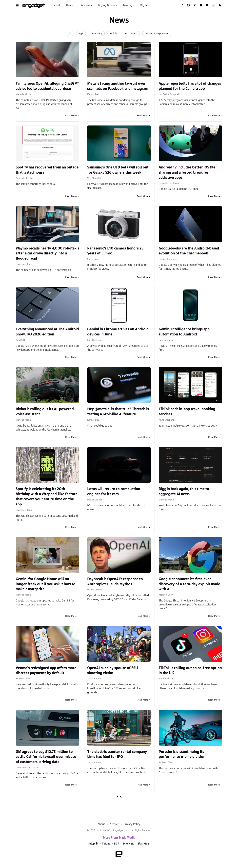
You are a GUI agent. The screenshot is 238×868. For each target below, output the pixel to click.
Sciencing (129, 844)
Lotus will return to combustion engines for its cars (114, 491)
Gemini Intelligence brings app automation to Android (184, 332)
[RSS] (220, 5)
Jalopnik (93, 844)
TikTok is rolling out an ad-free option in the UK (190, 671)
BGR (117, 844)
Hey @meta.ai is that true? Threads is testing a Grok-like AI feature (118, 412)
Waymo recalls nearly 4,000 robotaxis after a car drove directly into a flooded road (47, 253)
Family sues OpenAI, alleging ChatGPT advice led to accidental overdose (47, 86)
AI (70, 34)
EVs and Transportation (157, 34)
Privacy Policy (132, 824)
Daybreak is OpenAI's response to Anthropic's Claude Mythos (115, 582)
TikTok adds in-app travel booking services (187, 412)
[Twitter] (195, 5)
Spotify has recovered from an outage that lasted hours (47, 170)
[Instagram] (188, 5)
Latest (56, 5)
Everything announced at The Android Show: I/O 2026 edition (47, 332)
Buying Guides (107, 5)
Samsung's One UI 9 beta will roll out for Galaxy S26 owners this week (118, 170)
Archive (114, 824)
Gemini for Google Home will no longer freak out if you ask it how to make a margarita (46, 584)
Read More (71, 116)
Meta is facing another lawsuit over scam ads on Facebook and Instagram (118, 86)
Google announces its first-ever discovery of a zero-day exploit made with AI (189, 584)
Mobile (113, 34)
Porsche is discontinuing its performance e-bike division (182, 754)
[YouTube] (201, 5)
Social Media (131, 34)
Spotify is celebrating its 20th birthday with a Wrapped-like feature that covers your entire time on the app (47, 496)
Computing (97, 34)
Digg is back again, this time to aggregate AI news (184, 491)
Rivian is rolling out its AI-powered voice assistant (45, 412)
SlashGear (144, 844)
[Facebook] (182, 5)
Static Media (103, 830)
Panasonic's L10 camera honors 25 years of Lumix (115, 251)
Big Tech (145, 5)
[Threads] (214, 5)
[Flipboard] (207, 5)
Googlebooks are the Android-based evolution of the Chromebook (189, 251)
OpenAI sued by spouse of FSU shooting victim (113, 671)
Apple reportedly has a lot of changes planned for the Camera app (190, 86)
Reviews (85, 5)
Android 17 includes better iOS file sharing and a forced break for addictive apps (187, 172)
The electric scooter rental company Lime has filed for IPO (117, 754)
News (69, 5)
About (101, 824)
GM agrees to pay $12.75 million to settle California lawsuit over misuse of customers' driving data (46, 757)
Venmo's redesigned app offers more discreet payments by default (46, 671)
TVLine (106, 844)
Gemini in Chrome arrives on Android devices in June (118, 332)
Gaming (128, 5)
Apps (81, 34)
